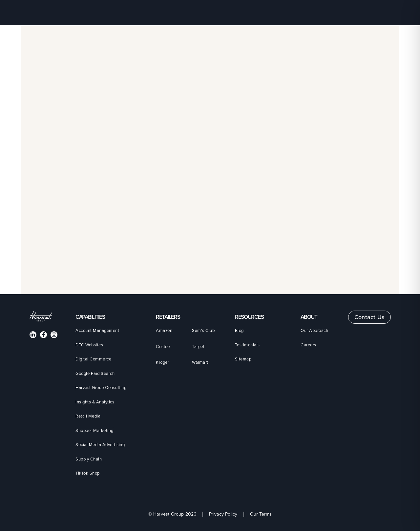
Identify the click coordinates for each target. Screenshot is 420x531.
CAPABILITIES (90, 317)
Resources (249, 317)
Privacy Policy (223, 514)
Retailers (168, 317)
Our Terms (261, 514)
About (309, 317)
